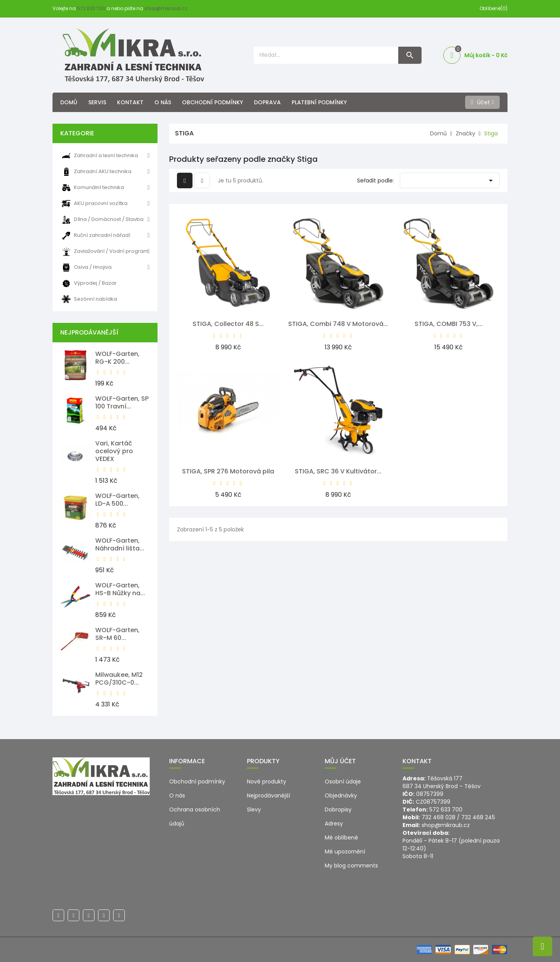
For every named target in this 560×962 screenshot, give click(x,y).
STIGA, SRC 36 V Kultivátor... (338, 471)
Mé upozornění (345, 852)
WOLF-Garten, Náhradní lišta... (120, 544)
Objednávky (341, 796)
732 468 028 (438, 817)
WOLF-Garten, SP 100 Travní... (122, 402)
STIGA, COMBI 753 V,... (449, 324)
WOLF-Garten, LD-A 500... (117, 500)
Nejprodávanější (269, 796)
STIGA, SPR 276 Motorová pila (228, 471)
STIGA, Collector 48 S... (228, 324)
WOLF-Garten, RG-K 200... (117, 358)
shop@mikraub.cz (166, 8)
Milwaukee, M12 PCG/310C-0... (119, 679)
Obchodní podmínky (213, 102)
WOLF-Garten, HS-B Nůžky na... (120, 589)
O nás (163, 102)
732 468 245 (478, 817)
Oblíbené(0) (493, 8)
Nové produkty (267, 782)
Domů (69, 102)
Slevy (254, 810)
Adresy (334, 824)
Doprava (267, 102)
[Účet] (482, 102)
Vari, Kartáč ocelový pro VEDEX (114, 451)
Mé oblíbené (341, 838)
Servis (97, 102)
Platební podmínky (319, 102)
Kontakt (130, 102)
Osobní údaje (343, 782)
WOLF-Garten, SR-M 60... (117, 634)
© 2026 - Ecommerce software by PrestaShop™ (117, 950)
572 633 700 (91, 8)
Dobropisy (338, 810)
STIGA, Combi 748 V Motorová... (338, 324)
